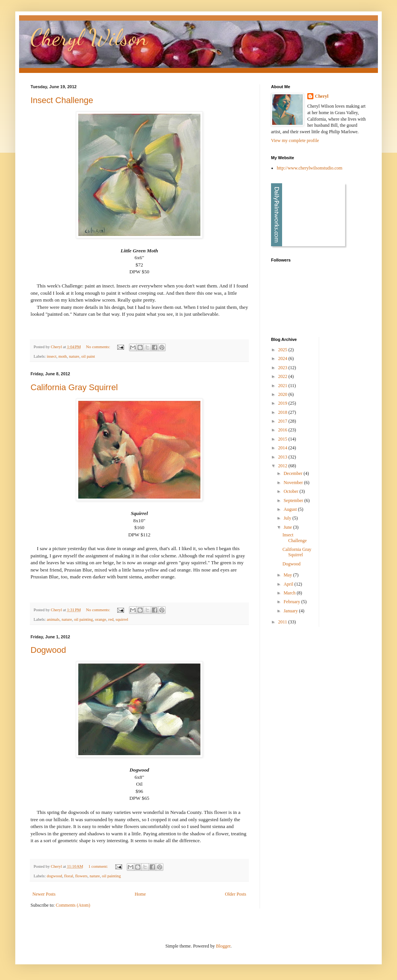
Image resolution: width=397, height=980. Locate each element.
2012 (283, 466)
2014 (283, 448)
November (294, 483)
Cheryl (322, 96)
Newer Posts (44, 894)
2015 (283, 439)
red (111, 619)
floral (69, 876)
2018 (283, 412)
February (292, 602)
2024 (283, 358)
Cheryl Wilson (89, 37)
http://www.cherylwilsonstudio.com (310, 168)
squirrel (122, 619)
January (291, 611)
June (288, 527)
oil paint (88, 356)
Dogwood (48, 650)
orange (101, 619)
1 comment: (98, 866)
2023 (283, 368)
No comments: (98, 347)
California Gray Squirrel (74, 387)
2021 (283, 386)
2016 (283, 430)
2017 (283, 421)
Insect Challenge (62, 100)
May (288, 575)
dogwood (54, 876)
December (294, 473)
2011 (283, 622)
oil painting (83, 619)
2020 (283, 394)
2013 (283, 457)
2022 (283, 376)
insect (51, 356)
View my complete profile (295, 140)
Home (140, 894)
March (290, 593)
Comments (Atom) (73, 905)
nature (74, 356)
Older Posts (236, 894)
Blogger (223, 946)
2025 (283, 350)
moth (63, 356)
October (292, 491)
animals (53, 619)
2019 (283, 403)
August (291, 509)
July (288, 518)
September (294, 500)
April (289, 584)
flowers (81, 876)
